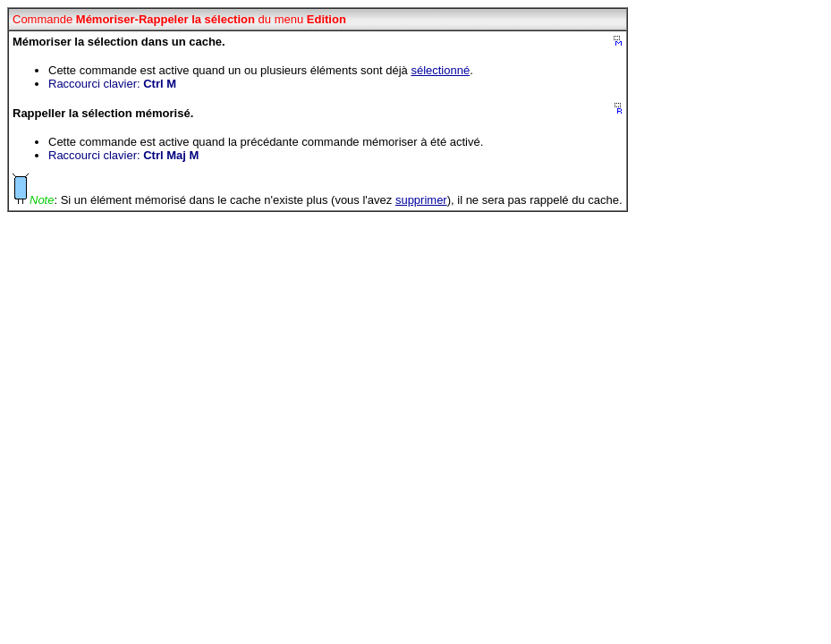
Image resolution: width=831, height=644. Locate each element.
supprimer (421, 200)
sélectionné (440, 70)
